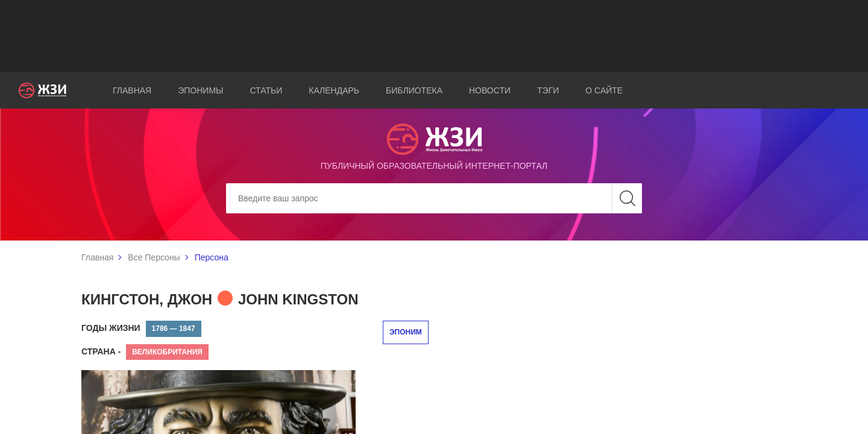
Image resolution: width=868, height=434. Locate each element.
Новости (490, 90)
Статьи (266, 90)
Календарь (334, 90)
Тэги (548, 90)
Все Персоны (154, 257)
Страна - (101, 351)
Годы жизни (111, 328)
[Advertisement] (434, 36)
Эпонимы (200, 90)
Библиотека (414, 90)
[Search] (434, 198)
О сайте (604, 90)
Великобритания (167, 352)
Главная (132, 90)
